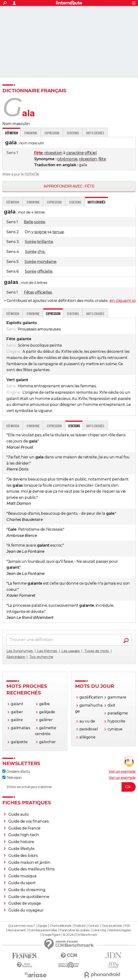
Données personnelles (43, 930)
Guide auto (19, 814)
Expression (52, 133)
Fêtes (29, 292)
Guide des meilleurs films (32, 869)
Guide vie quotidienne (29, 897)
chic (41, 252)
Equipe (42, 926)
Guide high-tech (24, 835)
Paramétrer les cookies (75, 930)
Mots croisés (95, 133)
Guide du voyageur (26, 910)
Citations (73, 133)
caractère (75, 153)
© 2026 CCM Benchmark (80, 935)
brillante (45, 242)
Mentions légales (120, 930)
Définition (13, 202)
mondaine (47, 262)
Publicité (80, 926)
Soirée (31, 242)
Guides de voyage (25, 903)
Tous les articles (112, 926)
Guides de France (24, 828)
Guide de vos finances (29, 821)
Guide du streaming (27, 890)
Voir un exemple (122, 771)
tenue (58, 232)
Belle (29, 222)
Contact (94, 926)
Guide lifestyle (21, 849)
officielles (43, 292)
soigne (41, 232)
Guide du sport (22, 883)
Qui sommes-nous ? (22, 926)
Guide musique (23, 876)
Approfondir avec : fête (69, 186)
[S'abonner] (69, 787)
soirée (40, 222)
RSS (127, 926)
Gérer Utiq (99, 930)
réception (53, 153)
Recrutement (17, 930)
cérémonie (67, 159)
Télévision (12, 778)
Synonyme (31, 133)
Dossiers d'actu (16, 771)
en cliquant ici (123, 301)
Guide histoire (21, 842)
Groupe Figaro (51, 935)
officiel (91, 153)
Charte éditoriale (60, 926)
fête (102, 159)
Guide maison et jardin (29, 862)
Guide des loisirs (23, 856)
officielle (45, 271)
